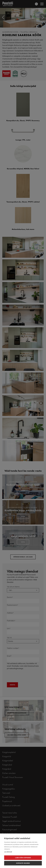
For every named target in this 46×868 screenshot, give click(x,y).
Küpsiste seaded (23, 863)
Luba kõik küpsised (23, 858)
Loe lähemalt (8, 852)
